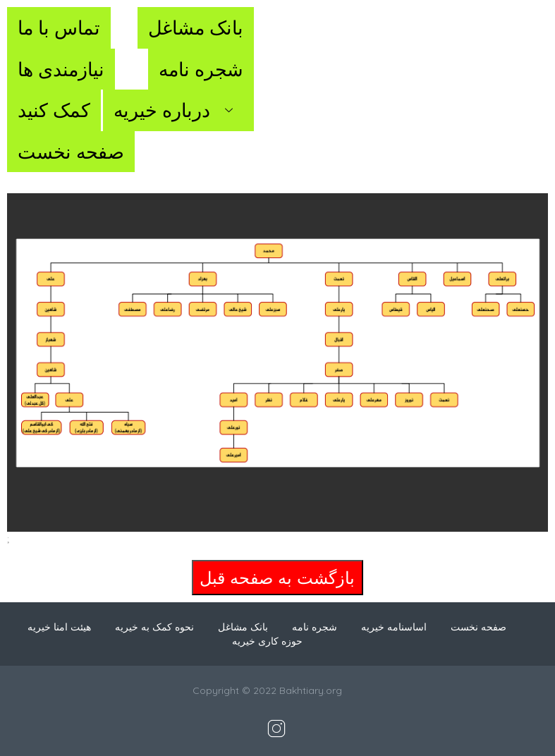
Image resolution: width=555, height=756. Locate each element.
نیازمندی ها (61, 69)
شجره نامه (201, 69)
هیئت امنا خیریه (59, 627)
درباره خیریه (178, 110)
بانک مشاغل (196, 28)
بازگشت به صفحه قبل (277, 578)
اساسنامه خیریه (394, 627)
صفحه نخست (71, 152)
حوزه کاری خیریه (267, 641)
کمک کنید (54, 110)
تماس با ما (59, 28)
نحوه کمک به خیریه (154, 627)
